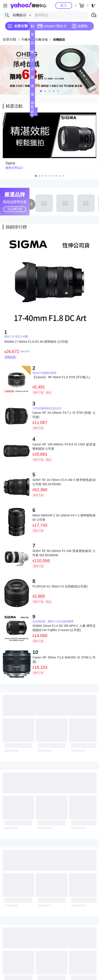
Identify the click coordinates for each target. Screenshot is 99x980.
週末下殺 (32, 79)
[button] (41, 91)
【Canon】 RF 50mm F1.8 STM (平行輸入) (61, 377)
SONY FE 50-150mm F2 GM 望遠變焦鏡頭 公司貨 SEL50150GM (64, 553)
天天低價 (32, 62)
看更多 (34, 112)
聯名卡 (32, 104)
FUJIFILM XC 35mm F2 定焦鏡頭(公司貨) (60, 586)
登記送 (32, 36)
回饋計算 (32, 44)
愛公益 (32, 96)
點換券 (32, 27)
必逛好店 (32, 70)
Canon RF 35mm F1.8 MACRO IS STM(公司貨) (64, 660)
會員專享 (32, 87)
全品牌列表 (15, 209)
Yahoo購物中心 (28, 6)
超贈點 (80, 26)
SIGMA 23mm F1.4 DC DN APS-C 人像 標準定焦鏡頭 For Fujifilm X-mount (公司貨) (64, 628)
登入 (64, 5)
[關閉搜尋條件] (30, 15)
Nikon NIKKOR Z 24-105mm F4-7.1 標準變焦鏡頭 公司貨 (64, 517)
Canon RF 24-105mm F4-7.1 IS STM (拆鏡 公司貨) (64, 415)
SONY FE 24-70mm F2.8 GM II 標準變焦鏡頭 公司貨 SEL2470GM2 (64, 482)
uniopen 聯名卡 (52, 26)
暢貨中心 (32, 53)
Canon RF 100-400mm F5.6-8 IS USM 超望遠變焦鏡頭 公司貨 (64, 446)
